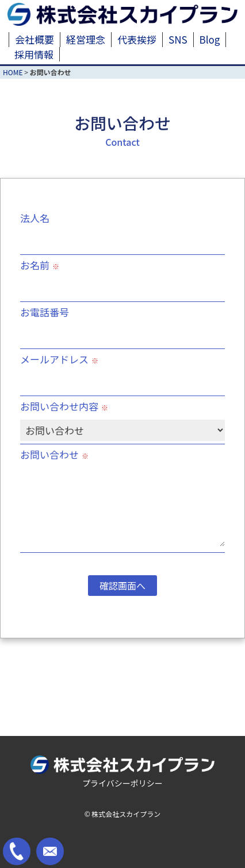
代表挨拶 (137, 39)
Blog (210, 39)
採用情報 (34, 54)
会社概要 (35, 39)
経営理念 (86, 39)
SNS (178, 39)
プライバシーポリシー (122, 783)
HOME (13, 72)
